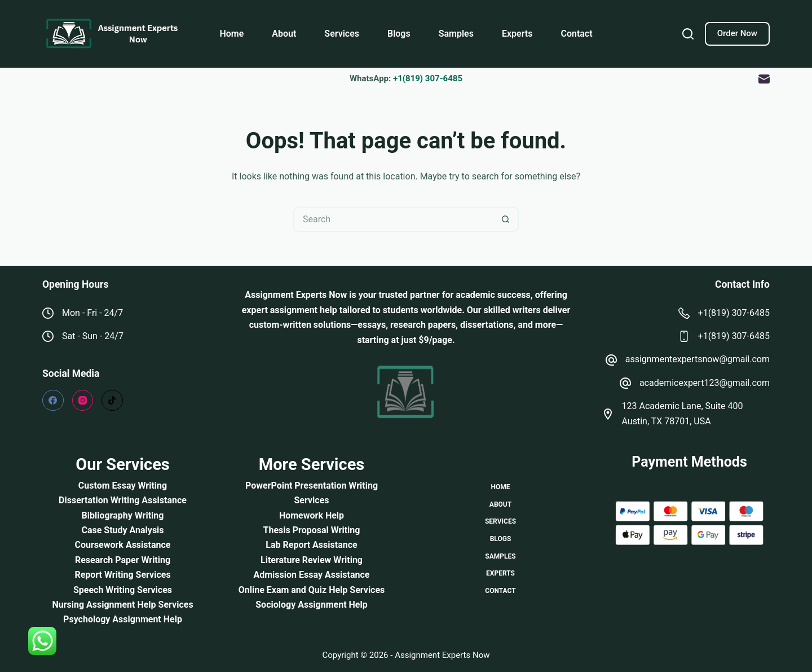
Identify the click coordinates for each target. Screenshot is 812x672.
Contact (576, 34)
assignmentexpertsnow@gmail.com (698, 359)
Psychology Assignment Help (123, 619)
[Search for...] (393, 219)
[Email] (764, 79)
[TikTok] (112, 401)
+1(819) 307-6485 (428, 78)
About (284, 34)
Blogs (399, 34)
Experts (517, 34)
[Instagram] (83, 401)
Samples (456, 34)
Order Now (737, 33)
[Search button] (506, 219)
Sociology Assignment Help (311, 605)
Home (231, 34)
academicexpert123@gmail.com (705, 383)
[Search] (688, 34)
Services (342, 34)
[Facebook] (53, 401)
